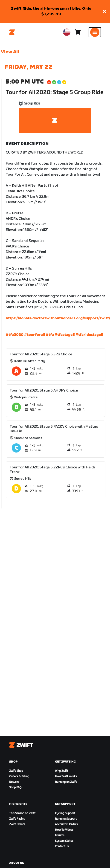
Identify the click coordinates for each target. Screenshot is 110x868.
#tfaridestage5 (89, 335)
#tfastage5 (65, 335)
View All (10, 52)
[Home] (12, 32)
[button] (104, 12)
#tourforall (35, 335)
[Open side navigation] (95, 32)
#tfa (50, 335)
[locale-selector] (67, 32)
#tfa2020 (15, 335)
